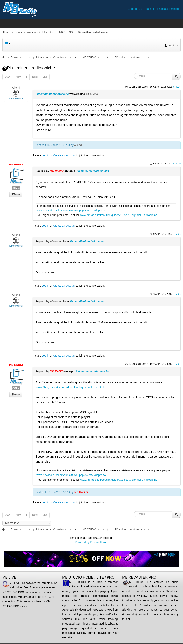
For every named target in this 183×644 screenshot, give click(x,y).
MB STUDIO (66, 32)
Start (8, 77)
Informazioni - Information (40, 32)
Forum (18, 32)
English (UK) (136, 9)
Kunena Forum (99, 542)
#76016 (177, 87)
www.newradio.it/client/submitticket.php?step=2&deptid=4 (71, 211)
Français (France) (168, 9)
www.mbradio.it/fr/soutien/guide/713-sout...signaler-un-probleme (119, 215)
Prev (18, 77)
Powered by (82, 542)
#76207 (177, 364)
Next (35, 77)
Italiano (150, 9)
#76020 (177, 164)
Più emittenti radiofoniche (52, 94)
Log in (45, 155)
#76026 (177, 234)
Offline (16, 188)
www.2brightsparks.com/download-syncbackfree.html (70, 387)
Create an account (64, 155)
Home (7, 32)
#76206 (177, 294)
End (45, 77)
